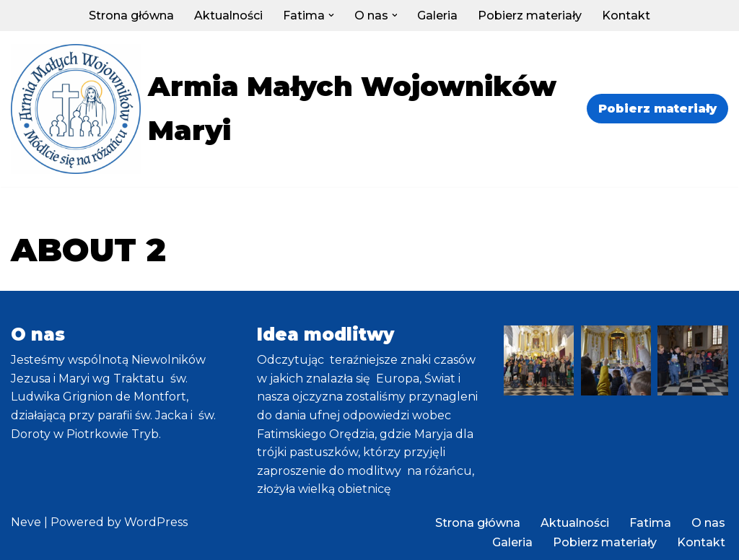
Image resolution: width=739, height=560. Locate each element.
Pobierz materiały (530, 16)
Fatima (650, 523)
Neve (26, 522)
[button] (331, 15)
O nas (708, 523)
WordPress (156, 522)
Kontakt (627, 16)
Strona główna (131, 16)
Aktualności (228, 16)
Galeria (438, 16)
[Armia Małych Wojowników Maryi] (285, 109)
